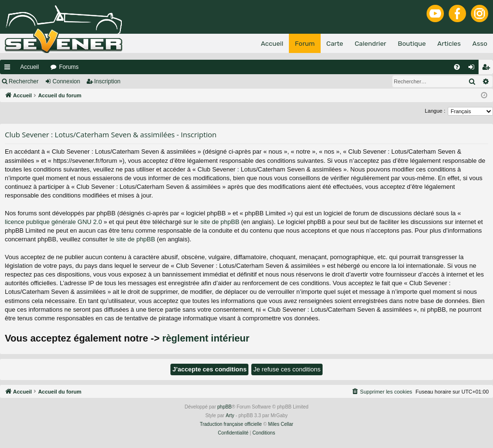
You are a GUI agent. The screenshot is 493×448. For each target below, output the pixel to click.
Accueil (30, 67)
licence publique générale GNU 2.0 (53, 222)
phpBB (224, 407)
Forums (69, 67)
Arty (230, 415)
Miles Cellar (281, 424)
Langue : (435, 111)
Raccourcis (9, 69)
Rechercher (24, 81)
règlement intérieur (206, 338)
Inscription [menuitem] (488, 69)
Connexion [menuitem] (474, 69)
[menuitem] (457, 67)
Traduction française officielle (231, 424)
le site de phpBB (216, 222)
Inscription (108, 81)
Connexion (66, 81)
